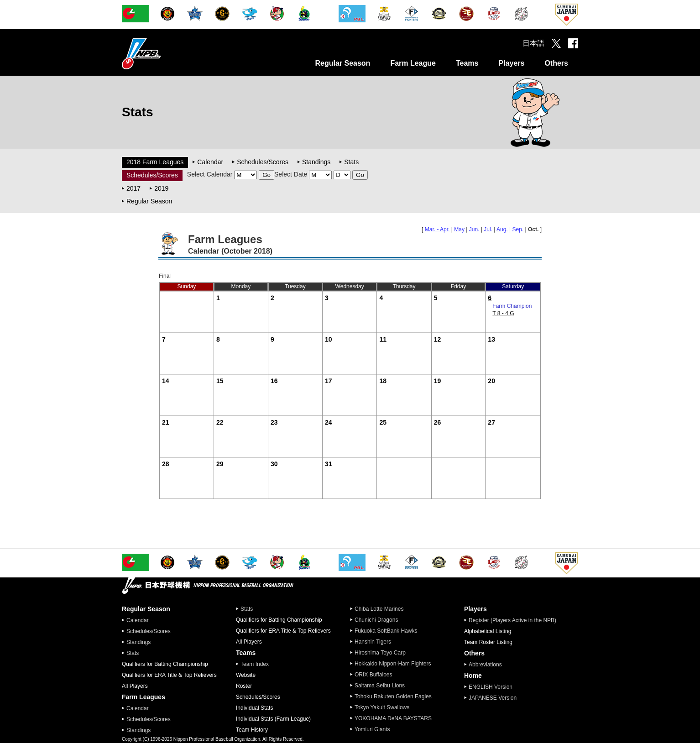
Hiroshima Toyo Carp (380, 653)
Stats (351, 162)
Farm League (413, 63)
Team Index (255, 664)
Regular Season (342, 63)
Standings (316, 162)
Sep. (518, 229)
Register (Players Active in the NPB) (515, 620)
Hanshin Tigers (373, 642)
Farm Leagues (144, 697)
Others (556, 63)
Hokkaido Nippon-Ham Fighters (393, 664)
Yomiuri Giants (372, 729)
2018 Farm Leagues (155, 162)
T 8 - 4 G (503, 313)
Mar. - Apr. (437, 229)
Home (473, 675)
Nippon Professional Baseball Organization (164, 54)
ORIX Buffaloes (374, 675)
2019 (161, 188)
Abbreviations (485, 665)
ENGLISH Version (491, 687)
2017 (133, 188)
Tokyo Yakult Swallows (382, 707)
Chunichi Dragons (376, 620)
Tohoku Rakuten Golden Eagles (393, 696)
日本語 (533, 43)
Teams (467, 63)
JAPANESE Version (493, 698)
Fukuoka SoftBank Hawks (386, 631)
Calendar (210, 162)
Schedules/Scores (263, 162)
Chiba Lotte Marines (379, 609)
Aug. (502, 229)
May (459, 229)
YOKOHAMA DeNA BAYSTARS (393, 718)
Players (511, 63)
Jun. (474, 229)
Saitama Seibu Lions (380, 686)
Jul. (488, 229)
